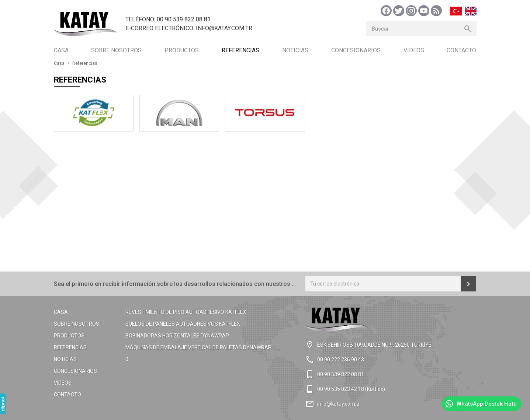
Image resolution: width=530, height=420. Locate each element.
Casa (61, 50)
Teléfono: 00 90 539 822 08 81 (168, 19)
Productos (182, 50)
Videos (414, 50)
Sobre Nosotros (116, 50)
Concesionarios (356, 50)
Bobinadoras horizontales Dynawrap (177, 336)
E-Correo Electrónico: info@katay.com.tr (189, 28)
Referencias (240, 50)
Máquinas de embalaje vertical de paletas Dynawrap (198, 347)
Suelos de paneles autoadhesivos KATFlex (183, 324)
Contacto (461, 50)
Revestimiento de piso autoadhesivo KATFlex (186, 312)
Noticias (295, 50)
